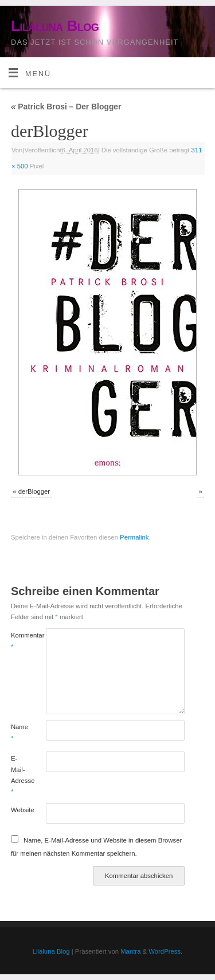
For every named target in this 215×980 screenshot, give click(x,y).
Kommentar (19, 641)
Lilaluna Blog (55, 26)
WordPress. (165, 951)
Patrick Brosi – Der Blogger (66, 107)
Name (19, 732)
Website (19, 810)
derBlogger (34, 491)
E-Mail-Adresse (19, 775)
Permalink (134, 537)
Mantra (130, 951)
